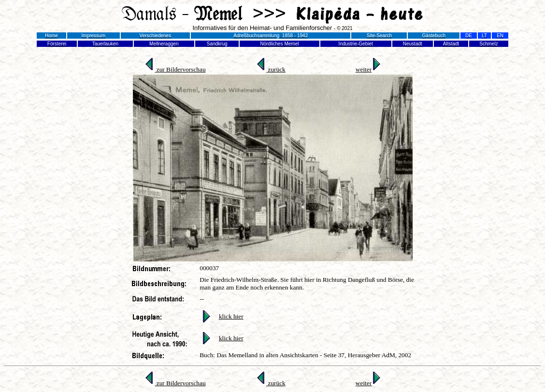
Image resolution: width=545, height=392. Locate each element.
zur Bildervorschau (175, 69)
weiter (368, 69)
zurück (271, 69)
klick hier (231, 316)
